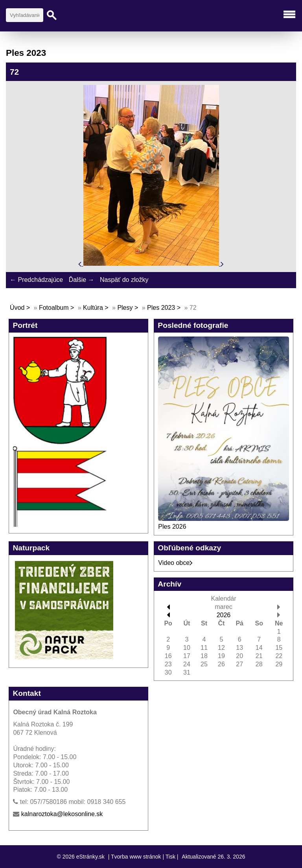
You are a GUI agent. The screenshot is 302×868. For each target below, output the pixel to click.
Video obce (175, 563)
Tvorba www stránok (136, 857)
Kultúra (93, 308)
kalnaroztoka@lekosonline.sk (62, 814)
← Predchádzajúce (36, 280)
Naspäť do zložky (124, 280)
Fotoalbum (54, 308)
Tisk (170, 857)
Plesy (125, 308)
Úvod (17, 308)
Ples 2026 (172, 527)
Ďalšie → (82, 280)
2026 (224, 615)
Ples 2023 (161, 308)
